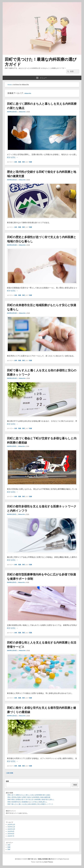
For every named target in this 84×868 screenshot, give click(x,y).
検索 (7, 781)
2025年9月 (11, 831)
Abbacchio (28, 93)
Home (10, 85)
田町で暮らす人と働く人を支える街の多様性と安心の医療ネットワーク (30, 804)
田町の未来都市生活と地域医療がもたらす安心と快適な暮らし (27, 802)
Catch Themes (48, 862)
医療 (20, 162)
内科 (16, 162)
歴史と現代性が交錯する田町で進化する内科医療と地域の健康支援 (29, 797)
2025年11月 (11, 827)
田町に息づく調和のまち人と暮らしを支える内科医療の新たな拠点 (29, 795)
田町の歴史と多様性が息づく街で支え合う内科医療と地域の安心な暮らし (31, 800)
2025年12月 (11, 824)
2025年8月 (11, 834)
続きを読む (12, 157)
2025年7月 (11, 836)
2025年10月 (11, 829)
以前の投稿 (9, 773)
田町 (24, 162)
